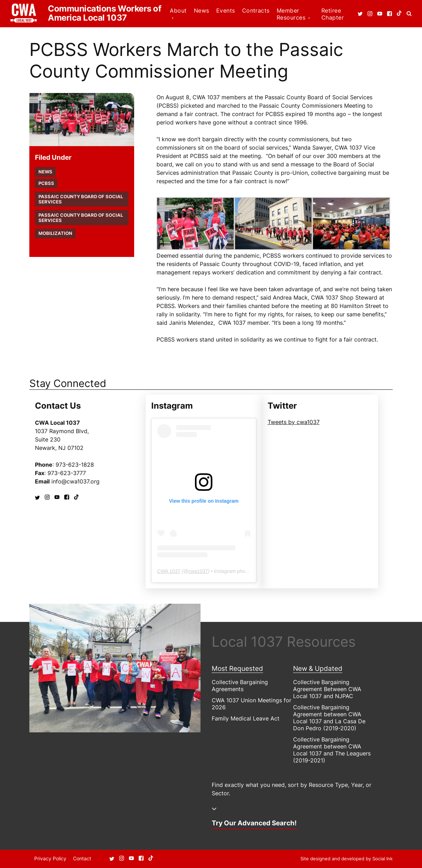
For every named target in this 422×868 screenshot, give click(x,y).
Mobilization (55, 233)
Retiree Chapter (333, 14)
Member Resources (291, 14)
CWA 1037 (169, 571)
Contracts (256, 10)
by (347, 859)
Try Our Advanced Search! (254, 823)
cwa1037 (198, 571)
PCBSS (46, 183)
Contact (82, 858)
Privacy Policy (50, 858)
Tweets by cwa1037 (294, 422)
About (178, 10)
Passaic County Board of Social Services (81, 199)
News (202, 10)
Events (226, 10)
